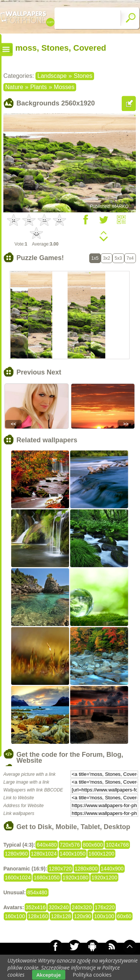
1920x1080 (76, 878)
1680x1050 (46, 878)
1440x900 (112, 869)
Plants (38, 87)
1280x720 (60, 869)
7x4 (130, 258)
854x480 (37, 892)
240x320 (82, 907)
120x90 (83, 916)
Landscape (52, 76)
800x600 (93, 845)
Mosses (64, 87)
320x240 (59, 907)
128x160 (38, 916)
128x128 (61, 916)
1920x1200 (104, 878)
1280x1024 (44, 854)
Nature (14, 87)
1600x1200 (101, 854)
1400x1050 (73, 854)
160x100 (15, 916)
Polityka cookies (92, 975)
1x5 (95, 258)
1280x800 (86, 869)
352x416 (36, 907)
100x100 (104, 916)
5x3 (118, 258)
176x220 (105, 907)
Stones (83, 76)
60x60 (124, 916)
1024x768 (117, 845)
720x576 (70, 845)
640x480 (47, 845)
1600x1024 (18, 878)
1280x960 (16, 854)
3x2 (107, 258)
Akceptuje (49, 975)
